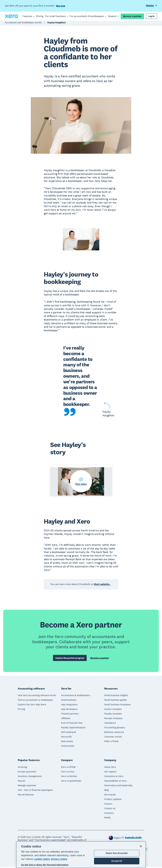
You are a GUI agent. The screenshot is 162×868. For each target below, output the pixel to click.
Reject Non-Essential (117, 853)
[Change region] (132, 839)
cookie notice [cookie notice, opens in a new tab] (42, 859)
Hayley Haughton (57, 24)
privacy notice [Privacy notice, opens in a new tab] (59, 859)
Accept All (117, 861)
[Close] (141, 846)
